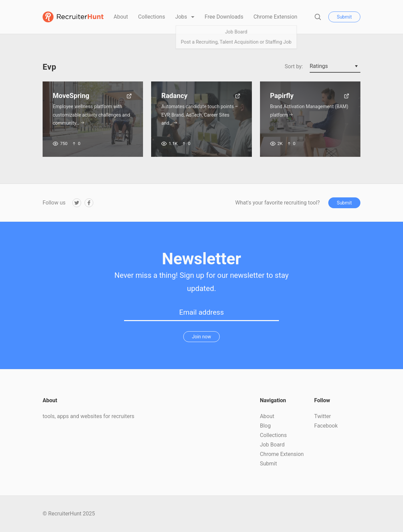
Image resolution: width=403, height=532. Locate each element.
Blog (265, 426)
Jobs (182, 17)
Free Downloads (224, 17)
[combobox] (335, 67)
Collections (152, 17)
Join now (202, 337)
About (121, 17)
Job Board (272, 445)
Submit (344, 17)
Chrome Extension (276, 17)
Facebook (326, 426)
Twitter (322, 416)
